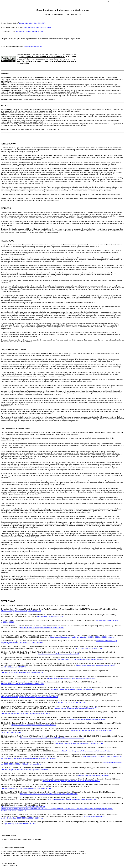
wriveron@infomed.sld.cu (33, 47)
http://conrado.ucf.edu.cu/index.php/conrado (94, 775)
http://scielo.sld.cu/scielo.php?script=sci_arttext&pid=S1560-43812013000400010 (30, 697)
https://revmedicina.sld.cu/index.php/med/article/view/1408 (59, 654)
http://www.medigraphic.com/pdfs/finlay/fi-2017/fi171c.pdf (21, 611)
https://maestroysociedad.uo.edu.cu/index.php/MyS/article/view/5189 (72, 799)
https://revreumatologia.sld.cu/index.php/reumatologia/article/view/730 (82, 659)
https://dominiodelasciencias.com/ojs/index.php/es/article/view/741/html (26, 788)
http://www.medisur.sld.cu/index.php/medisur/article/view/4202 (73, 689)
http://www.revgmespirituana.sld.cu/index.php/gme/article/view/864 (24, 770)
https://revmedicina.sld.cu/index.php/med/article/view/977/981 (23, 684)
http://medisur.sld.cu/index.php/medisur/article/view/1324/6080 (42, 628)
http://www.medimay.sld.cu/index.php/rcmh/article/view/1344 (22, 673)
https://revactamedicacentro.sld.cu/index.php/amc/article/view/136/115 (26, 714)
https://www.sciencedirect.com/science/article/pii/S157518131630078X (71, 678)
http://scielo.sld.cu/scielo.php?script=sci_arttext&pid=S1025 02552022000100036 (49, 794)
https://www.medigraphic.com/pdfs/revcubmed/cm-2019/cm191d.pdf (79, 743)
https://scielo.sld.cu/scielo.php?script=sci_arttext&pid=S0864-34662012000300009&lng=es (82, 637)
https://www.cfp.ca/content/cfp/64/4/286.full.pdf (20, 824)
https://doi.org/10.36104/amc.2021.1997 (72, 702)
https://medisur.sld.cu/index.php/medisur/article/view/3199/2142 (34, 725)
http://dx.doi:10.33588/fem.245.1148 (50, 616)
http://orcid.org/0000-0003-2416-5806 (29, 31)
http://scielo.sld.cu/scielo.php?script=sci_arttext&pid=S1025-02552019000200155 (71, 781)
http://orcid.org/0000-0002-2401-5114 (38, 27)
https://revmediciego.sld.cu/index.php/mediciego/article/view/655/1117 (87, 751)
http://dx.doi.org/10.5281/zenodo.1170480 (89, 648)
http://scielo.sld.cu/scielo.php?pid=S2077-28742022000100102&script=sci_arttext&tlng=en (52, 738)
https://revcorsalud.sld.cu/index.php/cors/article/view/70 (87, 719)
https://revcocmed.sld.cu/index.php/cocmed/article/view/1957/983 (76, 708)
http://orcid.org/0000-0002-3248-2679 (32, 23)
